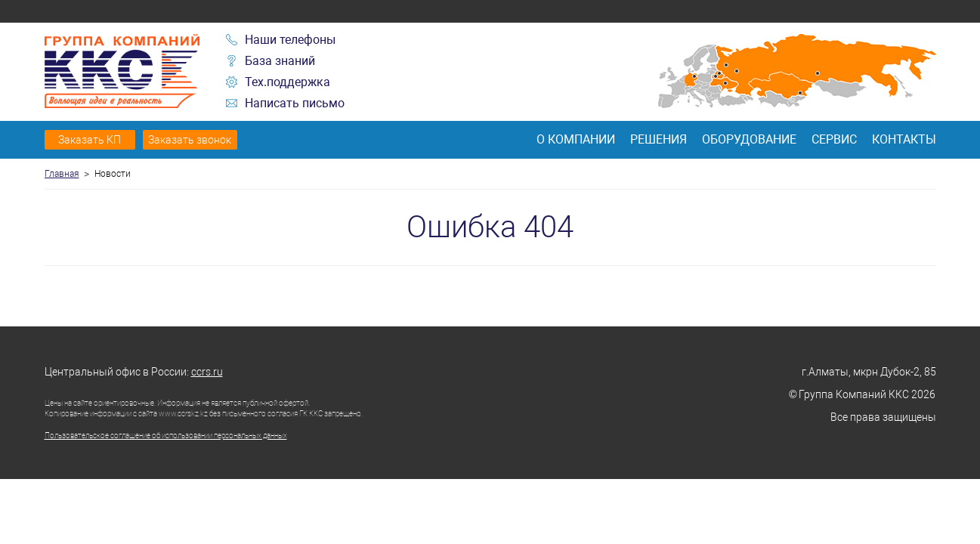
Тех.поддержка (288, 82)
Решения (658, 139)
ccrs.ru (207, 372)
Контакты (904, 139)
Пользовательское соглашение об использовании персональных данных (166, 436)
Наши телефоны (290, 40)
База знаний (280, 61)
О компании (576, 139)
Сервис (834, 139)
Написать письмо (295, 103)
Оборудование (749, 139)
